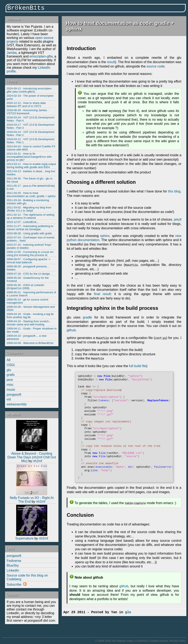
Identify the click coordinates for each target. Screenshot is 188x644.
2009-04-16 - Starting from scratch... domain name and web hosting (29, 323)
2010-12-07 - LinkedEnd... (23, 222)
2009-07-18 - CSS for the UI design (28, 274)
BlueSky (13, 565)
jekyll (178, 219)
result (111, 62)
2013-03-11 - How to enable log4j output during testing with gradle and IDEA (31, 166)
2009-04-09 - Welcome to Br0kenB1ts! (30, 343)
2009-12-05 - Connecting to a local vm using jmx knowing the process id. (30, 254)
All (8, 360)
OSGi (11, 365)
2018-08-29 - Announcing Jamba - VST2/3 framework (28, 112)
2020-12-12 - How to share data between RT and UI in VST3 (26, 105)
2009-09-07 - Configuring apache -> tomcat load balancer (29, 261)
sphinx (105, 236)
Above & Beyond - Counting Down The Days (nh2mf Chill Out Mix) (32, 457)
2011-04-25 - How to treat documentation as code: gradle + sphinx (31, 195)
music (11, 390)
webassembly (17, 404)
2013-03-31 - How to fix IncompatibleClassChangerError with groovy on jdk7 (29, 157)
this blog (174, 191)
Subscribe (14, 585)
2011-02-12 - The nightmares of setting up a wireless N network (30, 216)
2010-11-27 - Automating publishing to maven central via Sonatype (30, 228)
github (71, 330)
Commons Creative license (152, 641)
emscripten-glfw (41, 56)
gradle (87, 317)
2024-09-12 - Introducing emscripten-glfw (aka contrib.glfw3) (29, 90)
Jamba (12, 53)
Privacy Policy (178, 641)
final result (102, 294)
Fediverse (14, 561)
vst (9, 399)
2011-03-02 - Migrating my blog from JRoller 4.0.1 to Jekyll (29, 209)
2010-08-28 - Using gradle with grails (29, 233)
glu (9, 370)
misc (10, 385)
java (10, 380)
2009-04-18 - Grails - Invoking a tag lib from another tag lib (30, 316)
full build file (138, 366)
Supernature (24, 538)
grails (11, 375)
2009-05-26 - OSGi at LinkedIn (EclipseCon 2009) (25, 287)
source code (156, 66)
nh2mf (38, 461)
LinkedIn (13, 570)
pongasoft (14, 395)
